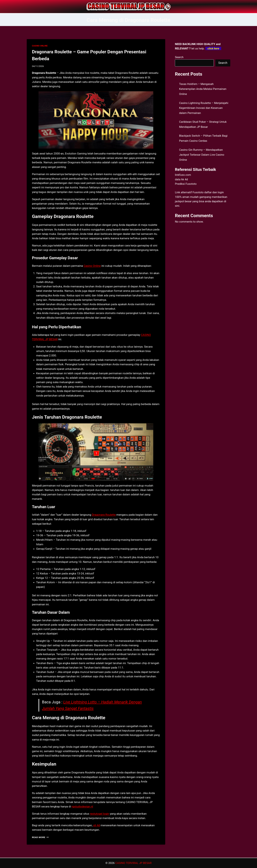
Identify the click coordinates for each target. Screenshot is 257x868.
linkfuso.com (183, 175)
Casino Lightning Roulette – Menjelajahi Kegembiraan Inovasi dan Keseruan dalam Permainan (204, 108)
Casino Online (92, 266)
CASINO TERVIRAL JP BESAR (133, 863)
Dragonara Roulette (104, 515)
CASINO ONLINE (40, 46)
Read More (40, 837)
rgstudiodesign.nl (82, 806)
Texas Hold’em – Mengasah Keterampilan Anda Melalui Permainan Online (203, 89)
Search (179, 57)
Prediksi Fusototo (186, 184)
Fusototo (198, 192)
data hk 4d (181, 179)
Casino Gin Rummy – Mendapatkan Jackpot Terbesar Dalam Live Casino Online (202, 155)
